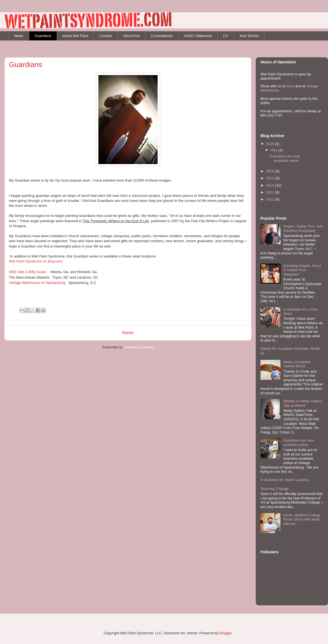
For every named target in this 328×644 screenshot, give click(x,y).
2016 (271, 171)
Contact (106, 36)
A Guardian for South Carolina (284, 480)
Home (128, 333)
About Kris (131, 36)
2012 (271, 199)
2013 (271, 192)
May (274, 150)
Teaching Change (274, 489)
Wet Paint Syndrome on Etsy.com (36, 261)
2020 (271, 144)
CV (226, 36)
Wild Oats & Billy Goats (28, 272)
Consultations (162, 36)
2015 (271, 178)
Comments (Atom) (139, 347)
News (19, 36)
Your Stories (249, 36)
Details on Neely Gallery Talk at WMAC (303, 403)
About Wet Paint (75, 36)
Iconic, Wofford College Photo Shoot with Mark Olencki (302, 519)
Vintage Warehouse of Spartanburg (37, 283)
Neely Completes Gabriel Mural (297, 364)
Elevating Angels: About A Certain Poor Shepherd (302, 270)
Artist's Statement (198, 36)
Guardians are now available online (285, 158)
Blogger (225, 633)
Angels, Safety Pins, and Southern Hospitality (303, 228)
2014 (271, 185)
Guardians (43, 36)
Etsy (291, 86)
